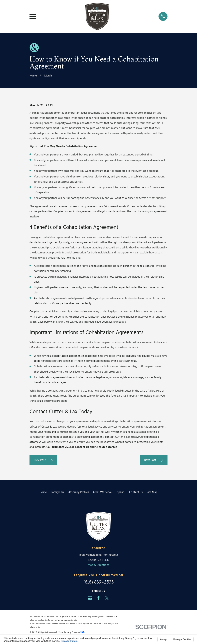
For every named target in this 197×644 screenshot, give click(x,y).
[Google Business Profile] (90, 598)
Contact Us (136, 492)
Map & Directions (98, 565)
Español (120, 492)
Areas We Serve (102, 492)
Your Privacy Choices (71, 632)
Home (43, 492)
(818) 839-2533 (98, 582)
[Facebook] (98, 598)
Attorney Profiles (79, 492)
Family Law (58, 492)
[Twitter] (107, 598)
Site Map (152, 492)
